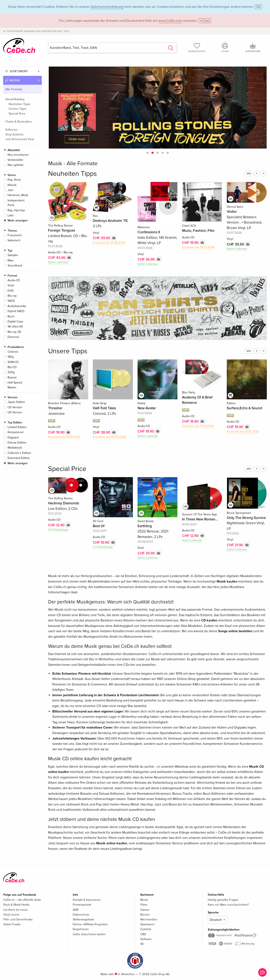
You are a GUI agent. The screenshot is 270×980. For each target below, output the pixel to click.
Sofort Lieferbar (58, 262)
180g (11, 357)
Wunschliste (197, 48)
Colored (13, 352)
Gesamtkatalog (15, 99)
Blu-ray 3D (14, 332)
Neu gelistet (16, 165)
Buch (11, 316)
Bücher (145, 915)
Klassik (12, 185)
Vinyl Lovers (11, 915)
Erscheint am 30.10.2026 (243, 432)
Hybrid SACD (16, 311)
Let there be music (16, 910)
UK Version (15, 412)
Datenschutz (81, 915)
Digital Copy (15, 321)
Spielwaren (147, 924)
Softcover (11, 130)
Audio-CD (14, 280)
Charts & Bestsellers (19, 122)
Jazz (11, 190)
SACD (11, 301)
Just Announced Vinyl (20, 139)
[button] (147, 153)
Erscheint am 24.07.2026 (198, 247)
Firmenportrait (82, 905)
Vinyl (11, 285)
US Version (15, 407)
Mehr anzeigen (18, 220)
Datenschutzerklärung (107, 7)
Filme (144, 905)
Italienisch (14, 240)
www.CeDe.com (170, 21)
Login (225, 48)
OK (258, 7)
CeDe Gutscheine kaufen (89, 934)
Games (145, 910)
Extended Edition (19, 458)
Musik (15, 80)
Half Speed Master (15, 385)
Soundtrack (15, 265)
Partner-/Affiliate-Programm (90, 924)
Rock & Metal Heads (17, 905)
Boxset (12, 377)
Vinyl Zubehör (14, 134)
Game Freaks (12, 924)
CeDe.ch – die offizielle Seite (22, 900)
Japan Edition (16, 402)
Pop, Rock (14, 180)
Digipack (13, 437)
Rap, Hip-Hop (16, 210)
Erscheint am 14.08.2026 (64, 437)
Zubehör (146, 929)
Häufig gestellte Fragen (223, 900)
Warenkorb (253, 48)
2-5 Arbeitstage (58, 530)
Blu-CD (12, 367)
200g (11, 372)
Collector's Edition (19, 453)
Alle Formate (14, 89)
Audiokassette (17, 306)
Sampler (13, 255)
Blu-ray (12, 296)
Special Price (17, 114)
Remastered (16, 432)
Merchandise (149, 919)
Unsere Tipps (18, 109)
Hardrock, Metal (18, 195)
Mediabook (15, 448)
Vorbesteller (16, 160)
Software (146, 939)
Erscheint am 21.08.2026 (109, 243)
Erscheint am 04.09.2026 (109, 437)
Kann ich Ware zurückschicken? (228, 905)
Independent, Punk (16, 203)
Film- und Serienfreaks (18, 919)
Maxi (11, 260)
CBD (143, 934)
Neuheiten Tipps (20, 104)
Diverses (13, 337)
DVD (11, 291)
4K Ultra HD (15, 327)
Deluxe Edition (17, 443)
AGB (76, 910)
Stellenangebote (83, 919)
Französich (15, 235)
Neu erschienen (18, 155)
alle (249, 173)
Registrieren (81, 929)
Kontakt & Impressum (87, 900)
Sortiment (19, 71)
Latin (11, 215)
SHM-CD (13, 362)
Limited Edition (17, 427)
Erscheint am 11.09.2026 (198, 426)
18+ (142, 944)
